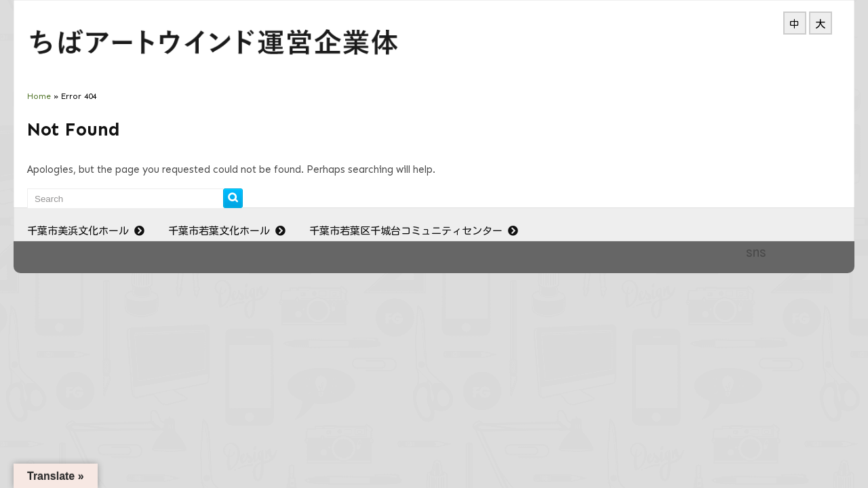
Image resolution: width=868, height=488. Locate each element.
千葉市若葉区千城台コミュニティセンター (415, 231)
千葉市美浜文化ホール (87, 231)
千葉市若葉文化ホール (229, 231)
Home (39, 96)
